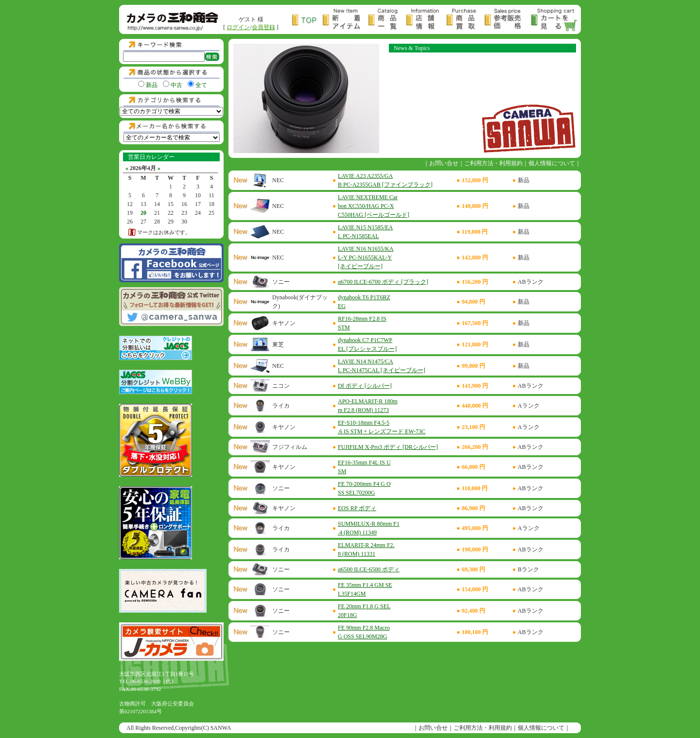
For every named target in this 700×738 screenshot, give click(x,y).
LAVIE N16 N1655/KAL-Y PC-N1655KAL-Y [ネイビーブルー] (366, 257)
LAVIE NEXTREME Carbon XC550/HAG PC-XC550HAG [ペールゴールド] (374, 206)
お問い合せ (444, 163)
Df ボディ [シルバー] (365, 386)
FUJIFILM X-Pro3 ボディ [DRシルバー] (388, 447)
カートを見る (555, 20)
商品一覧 (387, 20)
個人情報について (552, 163)
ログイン (238, 27)
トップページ (307, 20)
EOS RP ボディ (357, 508)
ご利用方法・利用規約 (493, 163)
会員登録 (263, 27)
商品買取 (465, 20)
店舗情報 (426, 20)
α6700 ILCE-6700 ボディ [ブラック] (383, 282)
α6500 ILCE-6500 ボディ (369, 569)
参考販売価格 (508, 20)
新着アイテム (346, 20)
